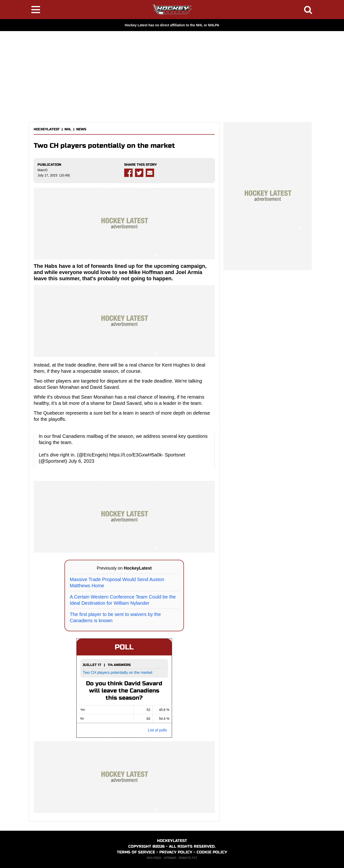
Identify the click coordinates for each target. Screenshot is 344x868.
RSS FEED (154, 858)
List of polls (157, 730)
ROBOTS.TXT (188, 858)
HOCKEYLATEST (47, 129)
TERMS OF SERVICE (136, 852)
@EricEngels (92, 455)
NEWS (81, 129)
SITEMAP (170, 858)
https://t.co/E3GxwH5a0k (135, 455)
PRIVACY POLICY (176, 852)
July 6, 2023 (81, 461)
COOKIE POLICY (212, 852)
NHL (68, 129)
